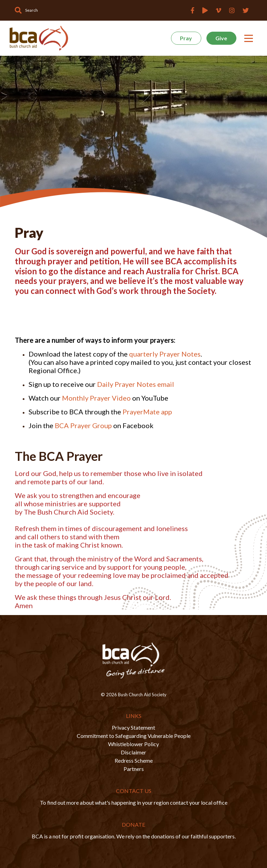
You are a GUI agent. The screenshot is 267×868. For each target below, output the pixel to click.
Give (221, 38)
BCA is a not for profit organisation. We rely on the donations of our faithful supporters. (134, 836)
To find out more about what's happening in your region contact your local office (134, 802)
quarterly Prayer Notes (165, 354)
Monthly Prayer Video (96, 398)
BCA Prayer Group (83, 425)
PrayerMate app (147, 412)
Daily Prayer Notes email (136, 384)
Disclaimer (133, 752)
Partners (134, 769)
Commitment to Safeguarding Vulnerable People (134, 736)
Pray (186, 38)
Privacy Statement (133, 727)
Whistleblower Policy (133, 744)
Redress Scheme (134, 760)
